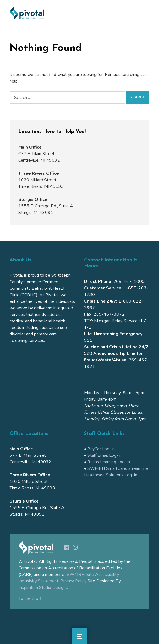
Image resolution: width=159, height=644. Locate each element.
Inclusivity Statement (38, 581)
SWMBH (76, 575)
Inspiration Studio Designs (43, 588)
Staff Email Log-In (104, 455)
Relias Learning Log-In (109, 462)
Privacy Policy (73, 581)
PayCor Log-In (101, 449)
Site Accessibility (103, 575)
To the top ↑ (30, 598)
